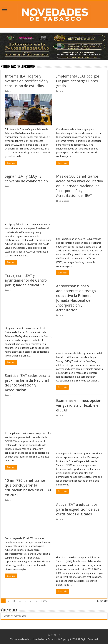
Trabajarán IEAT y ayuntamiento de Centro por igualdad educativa (26, 280)
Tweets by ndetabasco (14, 616)
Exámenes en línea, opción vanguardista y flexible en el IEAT (79, 405)
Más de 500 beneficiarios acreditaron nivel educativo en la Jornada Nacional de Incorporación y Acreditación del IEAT (80, 186)
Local (10, 91)
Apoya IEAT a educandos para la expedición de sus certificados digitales (78, 509)
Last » (44, 601)
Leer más (11, 163)
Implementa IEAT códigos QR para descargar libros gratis (78, 81)
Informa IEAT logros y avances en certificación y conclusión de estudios (27, 81)
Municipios (64, 201)
